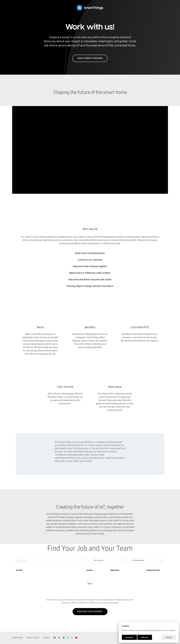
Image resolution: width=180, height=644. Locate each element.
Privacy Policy (33, 638)
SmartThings (18, 638)
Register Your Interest (90, 613)
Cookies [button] (46, 638)
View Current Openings (90, 58)
